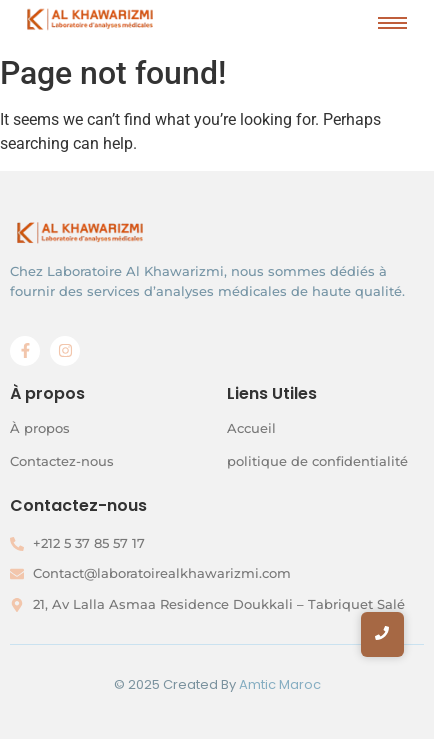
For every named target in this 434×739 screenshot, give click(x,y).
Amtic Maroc (280, 684)
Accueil (251, 428)
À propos (40, 428)
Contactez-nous (62, 461)
